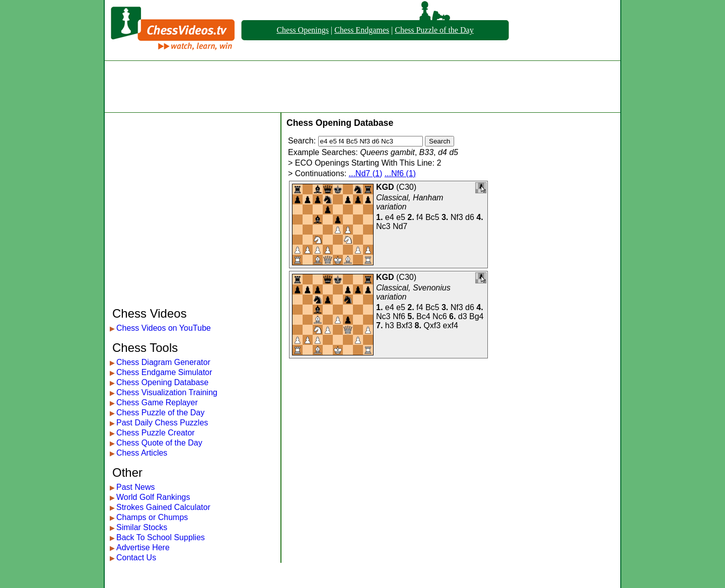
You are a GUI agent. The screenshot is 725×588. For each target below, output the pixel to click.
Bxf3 (404, 325)
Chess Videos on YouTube (164, 328)
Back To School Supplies (161, 537)
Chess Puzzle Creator (156, 433)
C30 (406, 187)
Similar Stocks (142, 527)
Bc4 (423, 316)
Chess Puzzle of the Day (434, 30)
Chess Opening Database (162, 382)
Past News (135, 487)
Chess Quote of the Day (159, 443)
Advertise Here (143, 547)
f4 (420, 217)
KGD (385, 187)
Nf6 (399, 316)
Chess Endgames (362, 30)
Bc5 (432, 217)
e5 (401, 217)
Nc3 (383, 226)
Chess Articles (142, 453)
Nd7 (400, 226)
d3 (463, 316)
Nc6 (440, 316)
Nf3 (457, 217)
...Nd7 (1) (366, 173)
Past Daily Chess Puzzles (162, 423)
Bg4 (476, 316)
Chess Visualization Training (167, 392)
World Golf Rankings (153, 497)
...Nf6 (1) (400, 173)
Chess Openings (303, 30)
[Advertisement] (362, 87)
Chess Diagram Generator (163, 362)
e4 (390, 217)
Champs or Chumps (152, 517)
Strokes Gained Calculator (163, 507)
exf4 (451, 325)
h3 (390, 325)
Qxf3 (432, 325)
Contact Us (136, 558)
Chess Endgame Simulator (164, 372)
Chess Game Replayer (157, 402)
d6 (470, 217)
